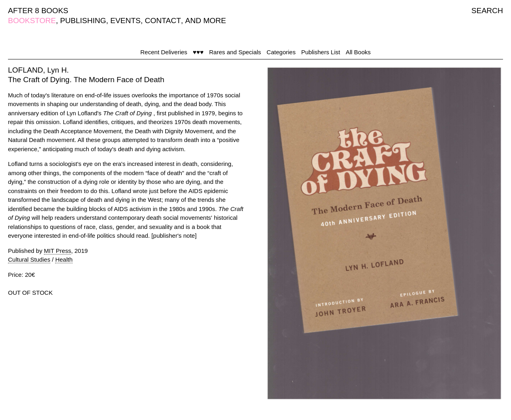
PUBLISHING (83, 21)
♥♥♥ (198, 52)
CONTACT (163, 21)
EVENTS (125, 21)
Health (64, 259)
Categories (281, 52)
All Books (358, 52)
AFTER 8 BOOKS (38, 11)
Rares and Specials (235, 52)
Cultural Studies (29, 259)
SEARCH (487, 11)
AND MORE (206, 21)
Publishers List (321, 52)
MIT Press (57, 251)
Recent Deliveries (164, 52)
